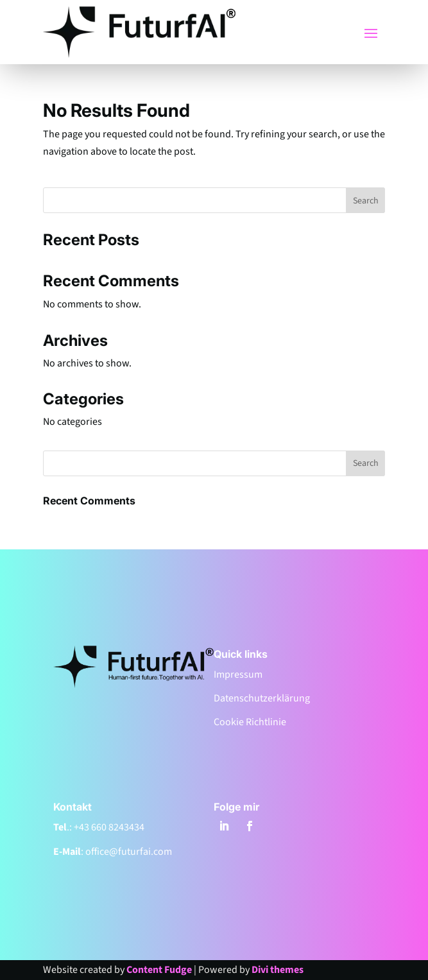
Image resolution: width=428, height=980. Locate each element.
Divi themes (278, 970)
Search (366, 201)
